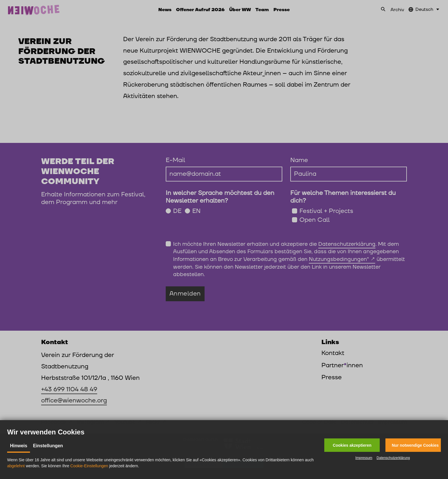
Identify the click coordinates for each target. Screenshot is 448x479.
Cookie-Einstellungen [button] (89, 466)
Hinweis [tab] (19, 446)
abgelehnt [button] (16, 466)
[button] (352, 445)
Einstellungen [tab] (48, 446)
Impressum (364, 458)
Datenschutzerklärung (393, 458)
